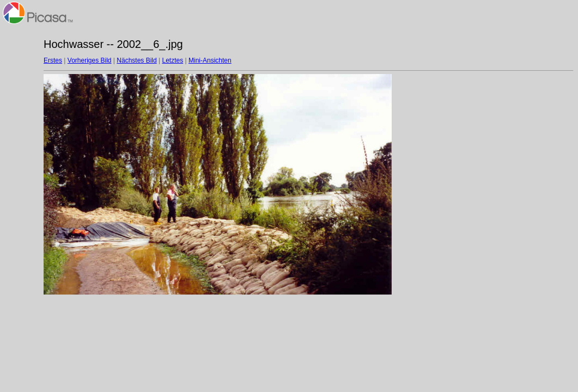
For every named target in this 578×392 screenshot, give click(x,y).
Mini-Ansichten (210, 60)
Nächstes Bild (136, 60)
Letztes (173, 60)
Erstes (53, 60)
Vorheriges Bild (90, 60)
